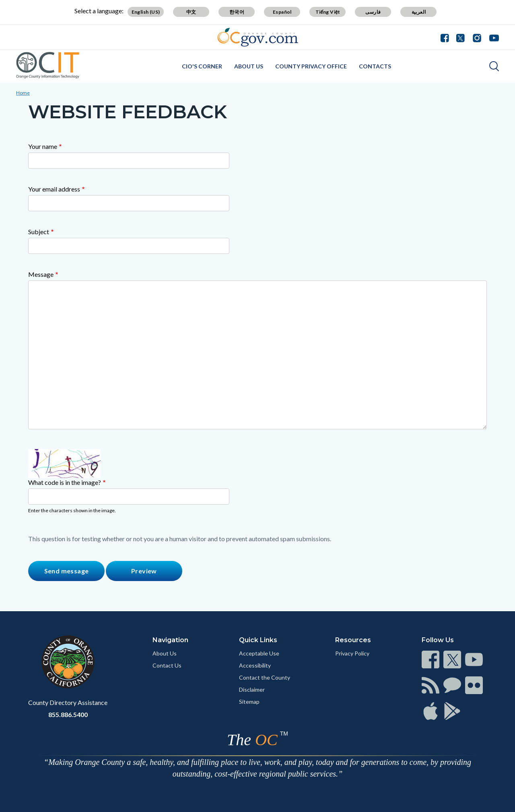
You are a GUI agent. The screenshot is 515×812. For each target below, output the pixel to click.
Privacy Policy (352, 653)
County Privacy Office (311, 66)
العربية (419, 12)
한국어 (237, 12)
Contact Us (167, 665)
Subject (39, 232)
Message (41, 274)
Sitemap (249, 702)
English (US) (146, 12)
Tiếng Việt (328, 12)
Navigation (170, 640)
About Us (249, 66)
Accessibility (255, 665)
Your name (43, 146)
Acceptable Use (259, 653)
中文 (191, 12)
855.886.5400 (68, 714)
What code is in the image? (65, 482)
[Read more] (258, 37)
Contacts (375, 66)
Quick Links (258, 640)
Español (282, 12)
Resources (353, 640)
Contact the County (265, 677)
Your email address (54, 189)
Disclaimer (252, 689)
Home (23, 93)
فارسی (373, 12)
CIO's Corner (202, 66)
